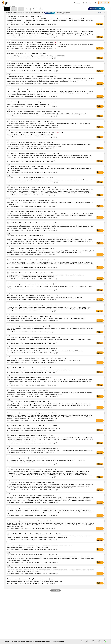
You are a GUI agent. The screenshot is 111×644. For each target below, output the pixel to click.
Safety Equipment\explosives (27, 112)
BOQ (21, 9)
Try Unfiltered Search (50, 13)
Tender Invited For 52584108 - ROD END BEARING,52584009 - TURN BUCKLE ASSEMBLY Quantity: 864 (34, 581)
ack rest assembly (36, 13)
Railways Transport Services (27, 29)
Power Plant (23, 54)
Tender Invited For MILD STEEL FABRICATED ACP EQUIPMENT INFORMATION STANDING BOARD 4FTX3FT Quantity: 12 (39, 370)
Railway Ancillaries (24, 17)
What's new (87, 3)
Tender (7, 9)
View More (55, 590)
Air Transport (23, 316)
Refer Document (15, 24)
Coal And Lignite (24, 178)
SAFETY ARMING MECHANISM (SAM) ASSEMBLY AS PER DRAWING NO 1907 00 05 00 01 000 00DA (34, 428)
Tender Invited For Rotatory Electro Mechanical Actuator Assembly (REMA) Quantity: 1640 (30, 135)
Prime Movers (24, 579)
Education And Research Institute (28, 102)
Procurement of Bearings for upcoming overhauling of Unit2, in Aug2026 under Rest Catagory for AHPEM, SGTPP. (36, 56)
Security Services (25, 337)
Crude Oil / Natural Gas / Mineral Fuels (30, 545)
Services (77, 3)
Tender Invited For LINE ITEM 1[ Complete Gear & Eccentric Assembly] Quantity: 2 (28, 547)
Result (14, 9)
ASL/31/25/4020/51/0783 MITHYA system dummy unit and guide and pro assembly (28, 104)
